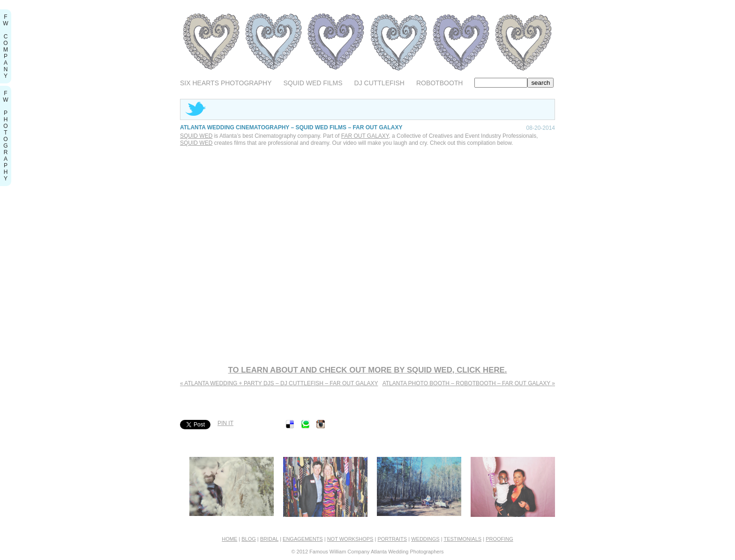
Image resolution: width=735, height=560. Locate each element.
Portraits (392, 539)
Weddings (425, 539)
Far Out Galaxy (365, 136)
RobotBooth (440, 83)
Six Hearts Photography (226, 83)
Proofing (499, 539)
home (229, 539)
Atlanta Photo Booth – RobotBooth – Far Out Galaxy (469, 383)
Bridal (269, 539)
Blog (249, 539)
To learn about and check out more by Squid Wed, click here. (368, 370)
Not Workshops (350, 539)
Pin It (225, 423)
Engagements (303, 539)
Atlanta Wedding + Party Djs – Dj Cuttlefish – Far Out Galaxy (279, 383)
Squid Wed (196, 136)
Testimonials (462, 539)
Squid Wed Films (313, 83)
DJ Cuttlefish (379, 83)
